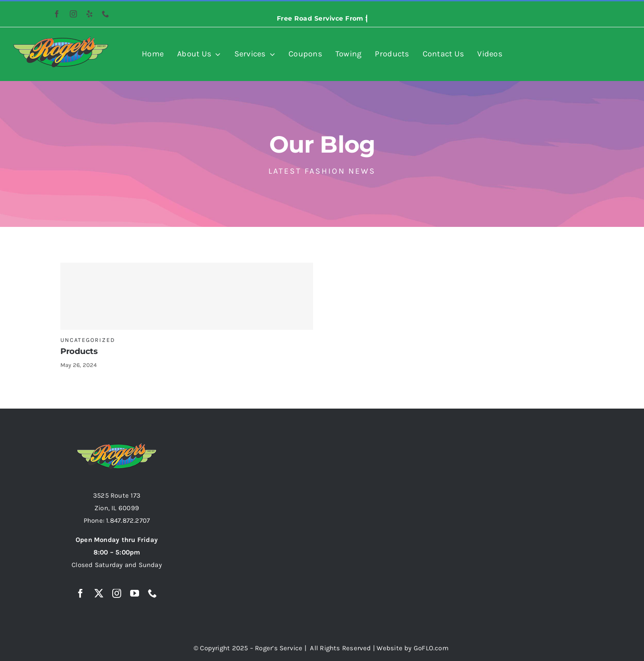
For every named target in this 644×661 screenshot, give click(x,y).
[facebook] (57, 14)
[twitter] (99, 593)
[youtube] (135, 593)
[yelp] (89, 14)
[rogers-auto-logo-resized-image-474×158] (61, 39)
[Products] (187, 296)
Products (79, 351)
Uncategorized (88, 340)
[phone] (106, 14)
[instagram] (73, 14)
